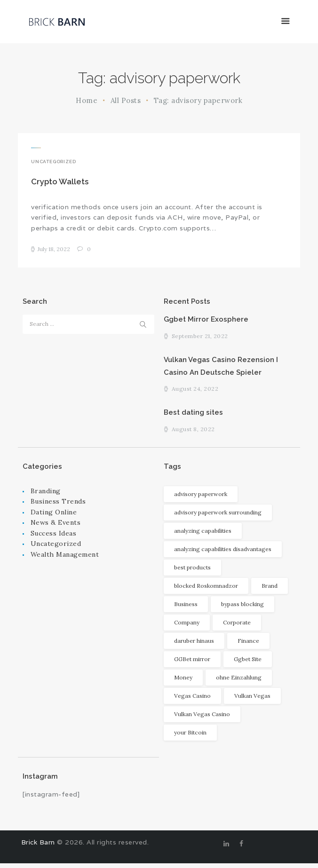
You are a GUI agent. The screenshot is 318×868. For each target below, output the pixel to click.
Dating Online (54, 517)
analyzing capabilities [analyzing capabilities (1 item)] (203, 535)
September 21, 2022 (200, 338)
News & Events (56, 528)
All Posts (126, 100)
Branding (46, 496)
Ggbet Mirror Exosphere (207, 321)
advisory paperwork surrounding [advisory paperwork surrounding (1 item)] (218, 517)
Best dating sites (195, 416)
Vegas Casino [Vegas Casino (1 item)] (192, 700)
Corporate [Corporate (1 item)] (237, 627)
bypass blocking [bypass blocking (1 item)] (242, 609)
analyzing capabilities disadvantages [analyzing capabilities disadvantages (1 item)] (223, 554)
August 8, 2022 (193, 434)
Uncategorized (53, 162)
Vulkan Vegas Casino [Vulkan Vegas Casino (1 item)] (202, 719)
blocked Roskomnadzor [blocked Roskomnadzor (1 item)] (206, 590)
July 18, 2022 (54, 250)
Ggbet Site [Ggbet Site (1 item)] (248, 664)
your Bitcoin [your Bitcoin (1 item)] (190, 737)
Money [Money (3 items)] (183, 682)
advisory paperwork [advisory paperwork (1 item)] (201, 499)
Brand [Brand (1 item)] (270, 590)
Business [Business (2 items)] (186, 609)
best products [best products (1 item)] (192, 572)
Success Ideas (54, 538)
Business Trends (58, 506)
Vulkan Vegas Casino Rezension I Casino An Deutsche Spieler (224, 369)
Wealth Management (65, 559)
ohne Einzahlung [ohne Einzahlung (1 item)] (239, 682)
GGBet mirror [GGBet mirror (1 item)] (192, 664)
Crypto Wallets (60, 182)
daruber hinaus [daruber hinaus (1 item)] (194, 645)
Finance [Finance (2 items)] (248, 645)
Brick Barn (38, 847)
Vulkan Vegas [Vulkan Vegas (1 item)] (252, 700)
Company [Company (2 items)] (187, 627)
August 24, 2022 (195, 393)
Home (87, 100)
